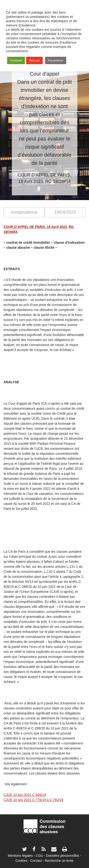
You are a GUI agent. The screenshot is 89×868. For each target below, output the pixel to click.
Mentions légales (20, 856)
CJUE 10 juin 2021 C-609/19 (25, 795)
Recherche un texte (59, 861)
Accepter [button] (16, 60)
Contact (36, 861)
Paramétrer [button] (56, 60)
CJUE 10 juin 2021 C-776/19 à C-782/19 (33, 800)
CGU (40, 856)
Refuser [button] (34, 60)
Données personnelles (63, 856)
